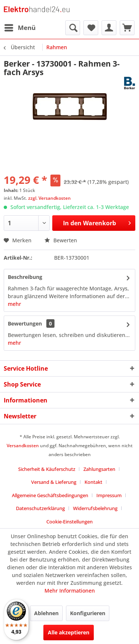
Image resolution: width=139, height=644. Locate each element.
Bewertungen (25, 323)
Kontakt (93, 482)
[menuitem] (20, 28)
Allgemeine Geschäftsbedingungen (50, 495)
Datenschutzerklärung (40, 508)
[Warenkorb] (127, 28)
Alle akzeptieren (69, 632)
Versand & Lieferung (54, 482)
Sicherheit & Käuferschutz (47, 469)
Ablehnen (46, 613)
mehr (14, 304)
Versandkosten (23, 446)
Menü (20, 27)
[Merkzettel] (91, 28)
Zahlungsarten (99, 469)
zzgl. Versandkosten (49, 198)
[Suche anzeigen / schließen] (73, 28)
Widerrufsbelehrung (95, 508)
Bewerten (61, 240)
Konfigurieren (88, 613)
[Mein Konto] (109, 28)
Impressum (109, 495)
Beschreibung (25, 277)
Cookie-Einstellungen (69, 522)
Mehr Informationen (70, 591)
